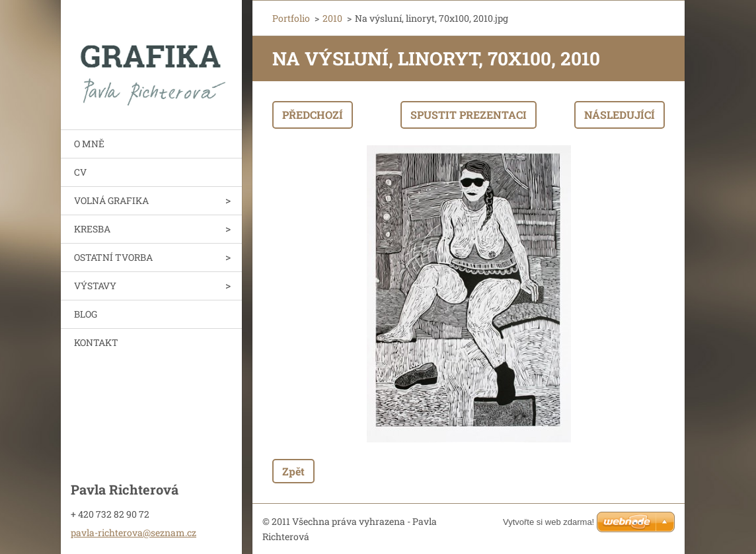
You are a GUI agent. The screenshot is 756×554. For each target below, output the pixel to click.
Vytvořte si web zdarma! (548, 522)
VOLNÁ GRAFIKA (111, 200)
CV (80, 172)
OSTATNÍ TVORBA (113, 257)
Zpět (293, 471)
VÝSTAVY (95, 286)
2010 (332, 18)
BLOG (86, 314)
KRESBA (92, 229)
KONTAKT (96, 342)
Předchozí (313, 115)
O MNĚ (89, 144)
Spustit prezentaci (469, 115)
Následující (620, 115)
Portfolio (291, 18)
